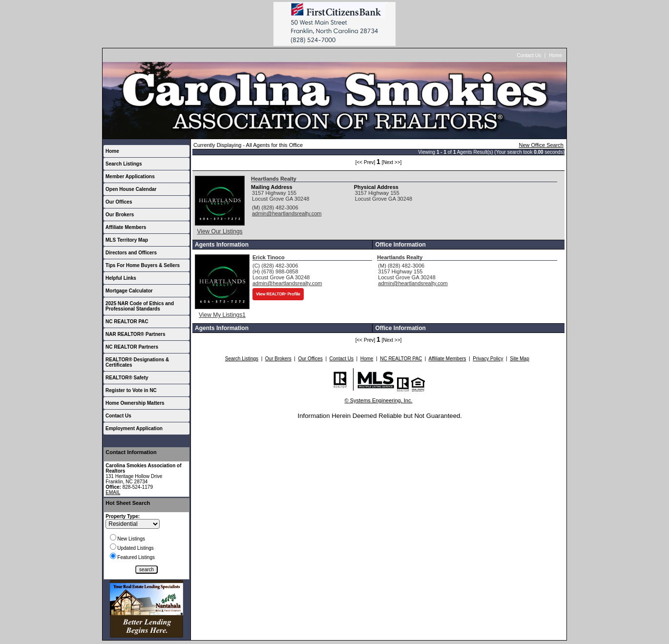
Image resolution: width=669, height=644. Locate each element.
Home (555, 55)
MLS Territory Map (127, 240)
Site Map (519, 359)
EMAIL (113, 492)
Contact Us (529, 55)
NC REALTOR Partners (132, 347)
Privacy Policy (488, 359)
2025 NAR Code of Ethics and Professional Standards (140, 306)
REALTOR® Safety (127, 378)
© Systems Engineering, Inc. (379, 400)
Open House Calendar (131, 189)
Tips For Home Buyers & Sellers (143, 265)
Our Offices (119, 202)
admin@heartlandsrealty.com (287, 213)
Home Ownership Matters (135, 403)
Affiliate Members (126, 227)
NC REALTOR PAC (127, 322)
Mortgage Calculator (129, 291)
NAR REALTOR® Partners (136, 334)
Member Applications (130, 177)
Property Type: (123, 516)
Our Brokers (120, 215)
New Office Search (541, 145)
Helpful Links (121, 278)
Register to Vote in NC (131, 390)
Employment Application (134, 428)
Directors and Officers (131, 253)
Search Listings (124, 164)
